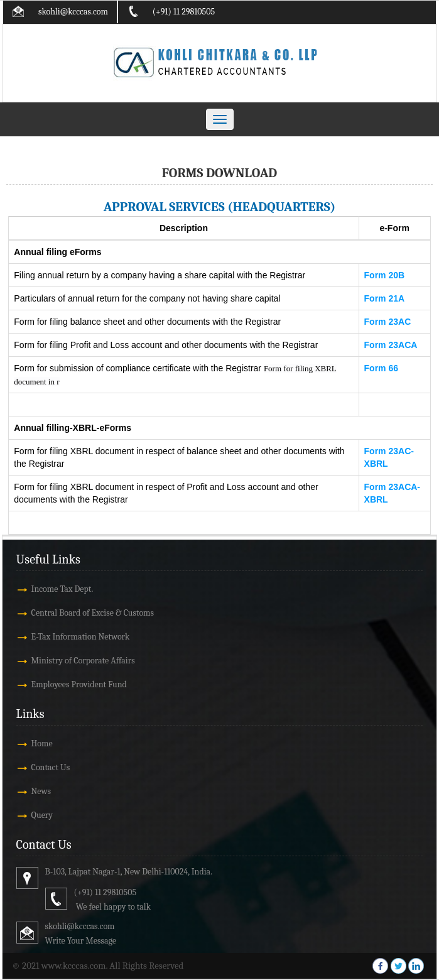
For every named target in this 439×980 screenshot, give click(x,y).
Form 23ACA (391, 345)
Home (42, 743)
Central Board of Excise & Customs (93, 613)
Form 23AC (388, 322)
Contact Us (51, 767)
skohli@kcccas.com (73, 12)
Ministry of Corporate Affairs (83, 661)
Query (42, 815)
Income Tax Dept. (62, 589)
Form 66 (381, 368)
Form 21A (385, 298)
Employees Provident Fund (79, 684)
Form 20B (385, 275)
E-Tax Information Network (81, 637)
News (41, 791)
